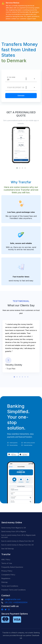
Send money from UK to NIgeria (14, 531)
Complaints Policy (8, 575)
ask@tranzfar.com (13, 599)
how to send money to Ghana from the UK (18, 541)
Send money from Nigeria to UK (14, 528)
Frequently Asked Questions (12, 567)
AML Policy (6, 559)
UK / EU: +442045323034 (16, 602)
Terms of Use (7, 563)
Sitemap (4, 582)
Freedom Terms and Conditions (13, 590)
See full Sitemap (8, 549)
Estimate (21, 96)
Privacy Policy (7, 571)
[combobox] (32, 79)
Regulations (6, 578)
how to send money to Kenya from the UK (17, 545)
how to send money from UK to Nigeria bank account (18, 536)
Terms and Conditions (10, 586)
